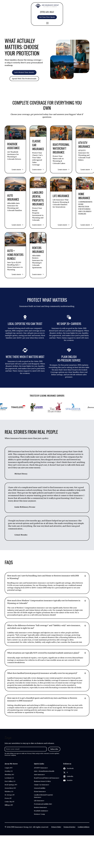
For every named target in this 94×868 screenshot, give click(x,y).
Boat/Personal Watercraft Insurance (47, 778)
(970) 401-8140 (47, 12)
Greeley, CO (9, 771)
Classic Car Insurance (41, 785)
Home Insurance (40, 791)
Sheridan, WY (9, 775)
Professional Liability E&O (43, 804)
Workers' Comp (39, 814)
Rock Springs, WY (11, 785)
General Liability (40, 788)
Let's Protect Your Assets (24, 73)
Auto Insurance (39, 775)
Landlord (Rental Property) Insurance (43, 796)
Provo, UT (8, 798)
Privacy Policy (56, 827)
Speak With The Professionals (24, 82)
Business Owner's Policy (42, 781)
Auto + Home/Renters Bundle (44, 771)
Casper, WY (9, 768)
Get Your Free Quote (47, 17)
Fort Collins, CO (10, 781)
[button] (47, 23)
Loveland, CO (9, 778)
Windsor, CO (9, 791)
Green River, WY (10, 788)
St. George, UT (10, 795)
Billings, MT (9, 805)
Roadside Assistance (41, 811)
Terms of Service (69, 827)
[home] (47, 6)
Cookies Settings (84, 827)
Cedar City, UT (9, 802)
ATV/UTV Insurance (41, 768)
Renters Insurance (40, 807)
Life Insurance (39, 801)
